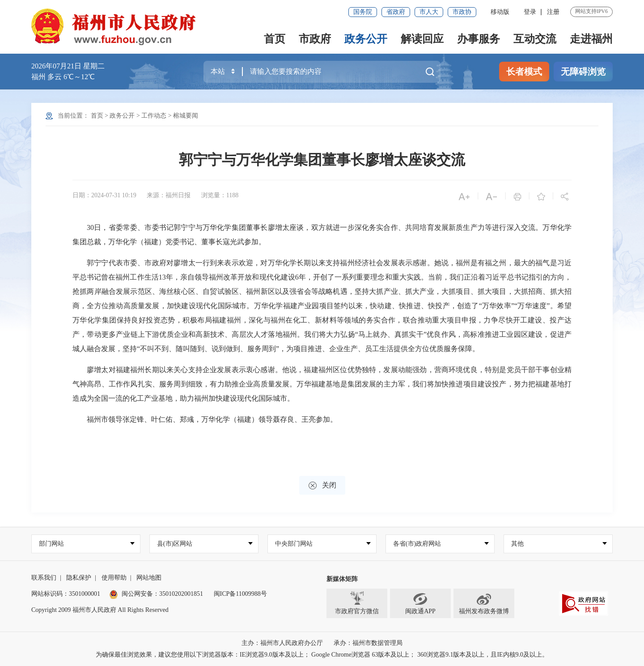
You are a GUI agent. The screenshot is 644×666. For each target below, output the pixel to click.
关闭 (322, 486)
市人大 (429, 12)
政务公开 (366, 39)
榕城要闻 (186, 116)
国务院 (363, 12)
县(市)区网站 (175, 544)
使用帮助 (114, 578)
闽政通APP (420, 603)
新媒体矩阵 (342, 579)
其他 (517, 544)
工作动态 (154, 116)
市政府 (315, 39)
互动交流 (535, 39)
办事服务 (479, 39)
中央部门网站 (294, 544)
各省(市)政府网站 (417, 544)
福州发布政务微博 (484, 603)
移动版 (500, 12)
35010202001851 (181, 594)
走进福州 (591, 39)
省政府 (396, 12)
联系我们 (44, 578)
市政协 (462, 12)
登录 (530, 12)
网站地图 (149, 578)
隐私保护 (79, 578)
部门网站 (51, 544)
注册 (553, 12)
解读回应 (422, 39)
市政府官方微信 (357, 603)
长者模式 (524, 72)
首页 (275, 39)
